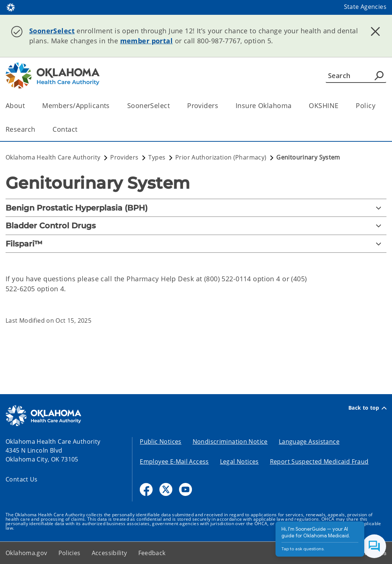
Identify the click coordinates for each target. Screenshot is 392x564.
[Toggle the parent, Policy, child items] (378, 106)
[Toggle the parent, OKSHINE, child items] (341, 106)
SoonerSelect (52, 31)
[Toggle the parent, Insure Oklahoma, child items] (294, 106)
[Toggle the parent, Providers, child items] (221, 106)
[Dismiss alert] (375, 31)
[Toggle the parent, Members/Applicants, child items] (112, 106)
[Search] (356, 75)
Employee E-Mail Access (174, 461)
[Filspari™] (196, 244)
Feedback (152, 553)
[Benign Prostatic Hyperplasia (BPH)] (196, 208)
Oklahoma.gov (26, 553)
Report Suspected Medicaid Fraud (319, 461)
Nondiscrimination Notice (230, 442)
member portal (147, 41)
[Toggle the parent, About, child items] (27, 106)
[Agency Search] (379, 75)
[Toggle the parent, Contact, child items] (80, 129)
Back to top (367, 408)
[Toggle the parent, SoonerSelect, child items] (172, 106)
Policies (70, 553)
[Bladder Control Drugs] (196, 226)
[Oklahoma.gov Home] (11, 7)
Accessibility (109, 553)
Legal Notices (239, 461)
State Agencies (365, 7)
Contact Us (22, 479)
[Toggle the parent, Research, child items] (38, 129)
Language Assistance (309, 442)
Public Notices (160, 442)
